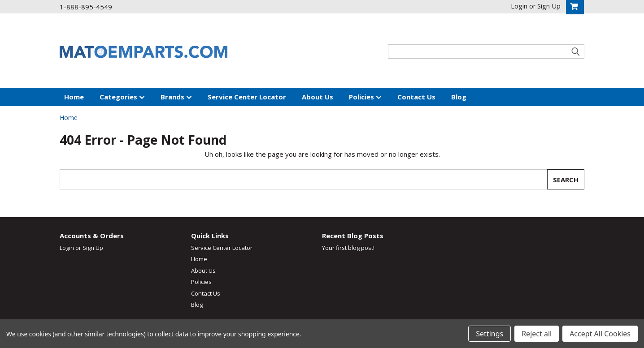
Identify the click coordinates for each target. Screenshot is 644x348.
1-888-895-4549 (86, 7)
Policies (365, 97)
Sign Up (93, 248)
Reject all (537, 334)
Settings (490, 334)
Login (67, 248)
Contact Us (416, 97)
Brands (176, 97)
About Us (318, 97)
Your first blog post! (348, 248)
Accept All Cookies (600, 334)
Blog (459, 97)
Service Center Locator (247, 97)
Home (74, 97)
